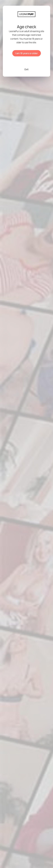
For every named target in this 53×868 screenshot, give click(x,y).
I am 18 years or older (27, 53)
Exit (26, 69)
